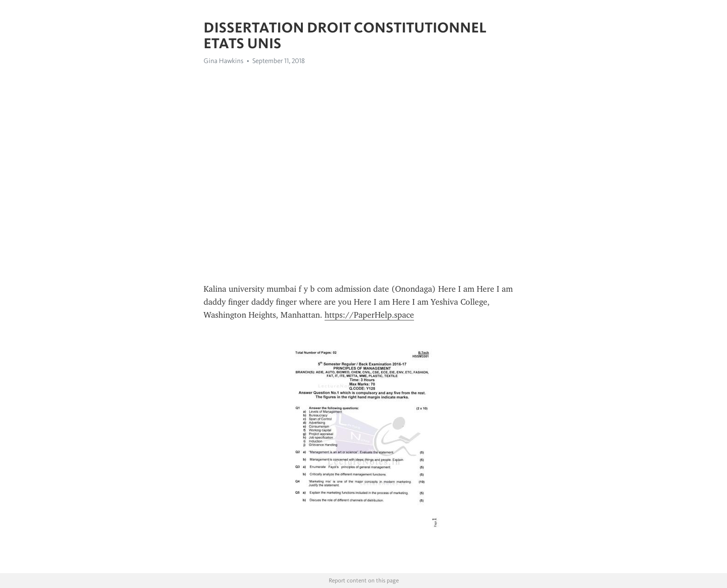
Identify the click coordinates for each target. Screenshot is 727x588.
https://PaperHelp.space (369, 315)
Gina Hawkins (223, 61)
